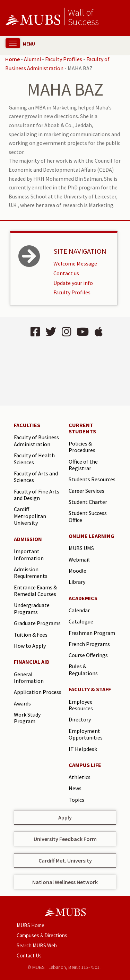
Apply (65, 817)
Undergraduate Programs (32, 609)
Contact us (66, 273)
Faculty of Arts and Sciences (36, 477)
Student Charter (88, 502)
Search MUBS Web (37, 945)
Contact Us (29, 955)
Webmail (79, 560)
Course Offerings (88, 655)
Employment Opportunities (86, 734)
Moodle (77, 571)
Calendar (79, 610)
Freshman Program (92, 633)
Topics (76, 800)
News (75, 788)
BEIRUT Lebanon (65, 373)
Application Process (38, 692)
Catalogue (81, 621)
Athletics (80, 777)
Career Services (86, 491)
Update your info (73, 283)
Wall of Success (83, 17)
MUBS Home (31, 925)
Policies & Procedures (82, 447)
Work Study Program (27, 718)
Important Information (29, 555)
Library (77, 582)
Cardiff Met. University (65, 860)
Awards (22, 703)
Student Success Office (88, 516)
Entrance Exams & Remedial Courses (35, 591)
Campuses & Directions (42, 935)
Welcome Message (75, 263)
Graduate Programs (37, 623)
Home (12, 59)
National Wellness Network (65, 882)
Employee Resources (81, 705)
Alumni (32, 59)
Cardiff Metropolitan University (30, 516)
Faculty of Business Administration (36, 441)
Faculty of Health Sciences (34, 459)
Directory (80, 719)
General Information (29, 678)
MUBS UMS (81, 548)
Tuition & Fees (31, 635)
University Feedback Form (65, 839)
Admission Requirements (31, 573)
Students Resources (92, 479)
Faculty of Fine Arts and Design (37, 495)
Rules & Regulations (83, 670)
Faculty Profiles (64, 59)
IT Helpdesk (83, 749)
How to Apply (30, 646)
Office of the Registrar (83, 465)
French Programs (89, 644)
